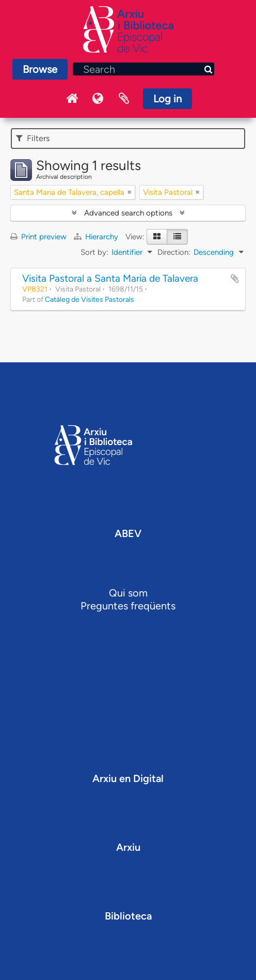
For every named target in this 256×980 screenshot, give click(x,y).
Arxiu (128, 847)
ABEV (128, 533)
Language (98, 99)
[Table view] (177, 237)
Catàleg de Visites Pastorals (90, 299)
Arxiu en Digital (128, 778)
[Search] (143, 69)
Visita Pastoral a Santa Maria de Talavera (110, 278)
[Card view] (157, 237)
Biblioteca (128, 916)
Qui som (128, 593)
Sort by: (94, 252)
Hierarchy (97, 237)
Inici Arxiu (72, 99)
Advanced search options (128, 213)
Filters (33, 138)
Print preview (38, 237)
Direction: (174, 252)
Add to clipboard (235, 279)
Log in (167, 99)
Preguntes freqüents (128, 606)
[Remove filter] (130, 192)
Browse (40, 69)
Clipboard (124, 99)
